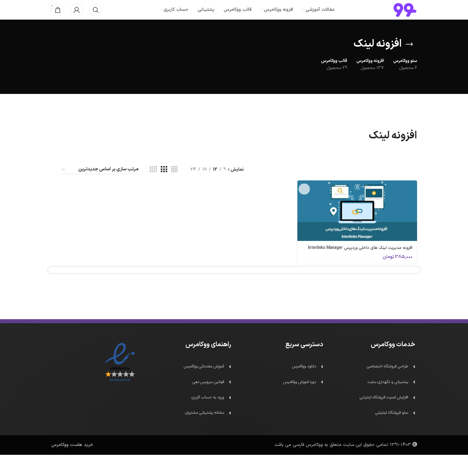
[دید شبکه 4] (153, 182)
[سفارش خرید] (100, 182)
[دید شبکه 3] (164, 182)
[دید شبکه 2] (174, 182)
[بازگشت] (409, 57)
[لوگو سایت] (405, 16)
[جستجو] (96, 16)
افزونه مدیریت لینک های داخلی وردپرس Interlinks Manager (364, 263)
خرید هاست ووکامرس (72, 466)
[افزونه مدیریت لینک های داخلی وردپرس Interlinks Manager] (358, 223)
